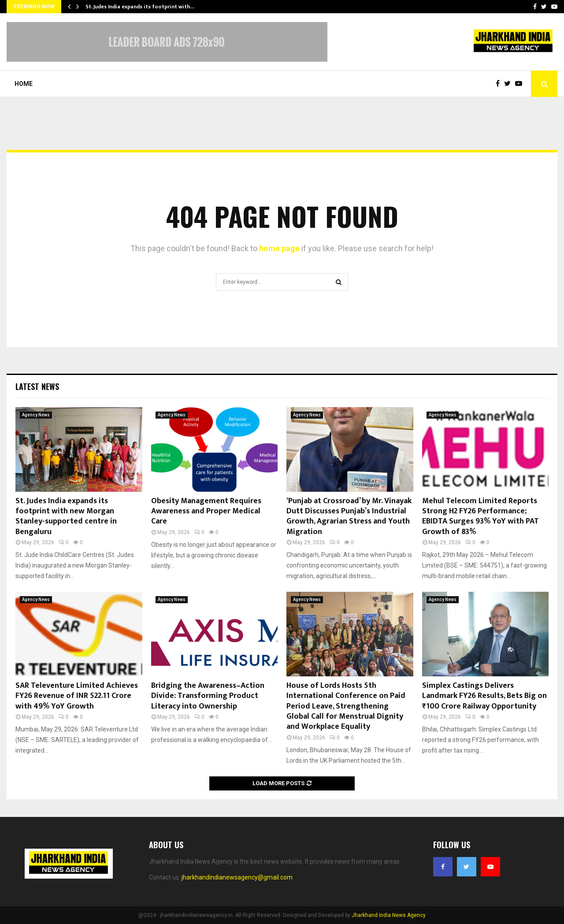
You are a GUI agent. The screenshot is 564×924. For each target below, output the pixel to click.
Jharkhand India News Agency (389, 915)
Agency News (36, 415)
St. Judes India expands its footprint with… (140, 7)
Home (24, 84)
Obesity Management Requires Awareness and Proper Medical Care (206, 511)
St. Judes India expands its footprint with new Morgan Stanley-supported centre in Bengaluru (66, 516)
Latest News (37, 386)
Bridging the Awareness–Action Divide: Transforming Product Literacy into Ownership (208, 696)
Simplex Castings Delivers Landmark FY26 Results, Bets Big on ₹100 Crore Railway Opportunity (484, 696)
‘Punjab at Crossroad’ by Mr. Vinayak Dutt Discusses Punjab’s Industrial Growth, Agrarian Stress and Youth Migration (349, 516)
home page (279, 248)
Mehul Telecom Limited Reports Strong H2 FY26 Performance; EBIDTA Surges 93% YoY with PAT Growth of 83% (481, 516)
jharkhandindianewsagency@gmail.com (237, 877)
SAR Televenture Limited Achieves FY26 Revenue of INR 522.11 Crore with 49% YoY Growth (77, 696)
